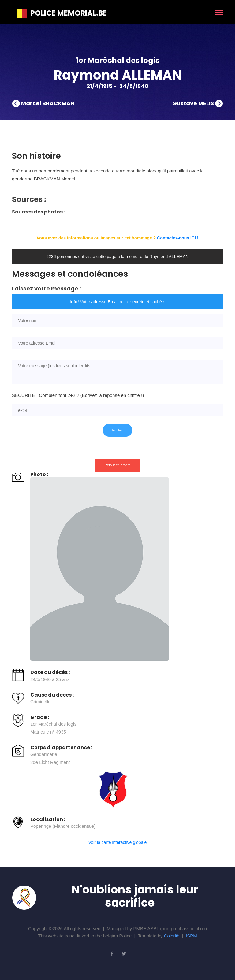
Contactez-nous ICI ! (178, 238)
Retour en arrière (118, 465)
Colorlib (172, 936)
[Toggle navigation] (219, 13)
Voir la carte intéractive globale (118, 842)
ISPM (191, 936)
